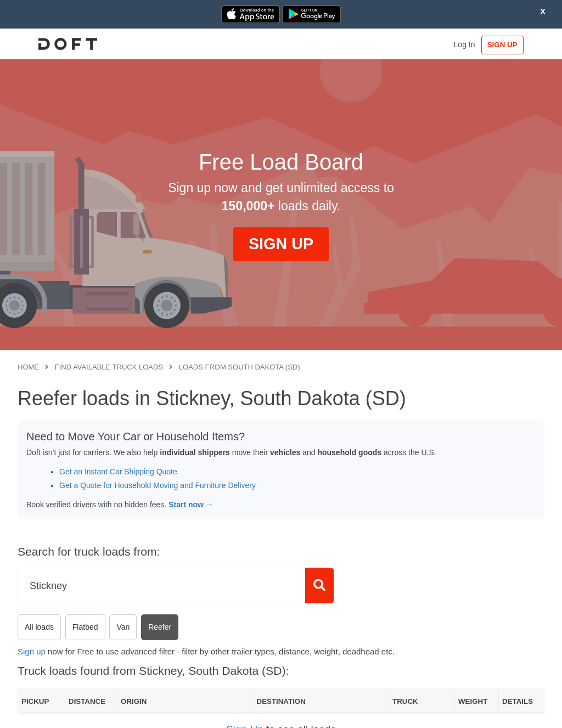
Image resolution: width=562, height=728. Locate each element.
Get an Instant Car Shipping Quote (118, 472)
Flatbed (85, 627)
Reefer (160, 627)
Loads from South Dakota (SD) (240, 367)
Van (123, 627)
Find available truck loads (109, 367)
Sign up (32, 651)
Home (28, 367)
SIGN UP (511, 45)
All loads (39, 627)
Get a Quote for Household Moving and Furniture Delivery (158, 485)
